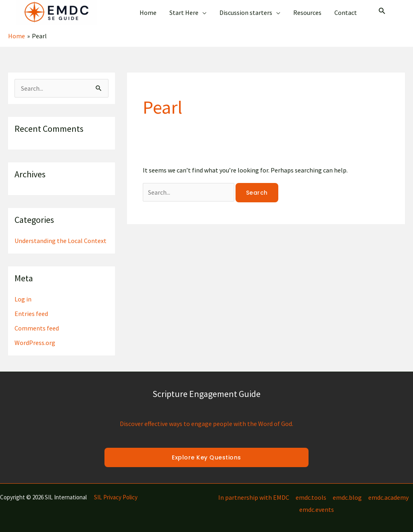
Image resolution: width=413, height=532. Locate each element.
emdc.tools (311, 497)
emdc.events (317, 509)
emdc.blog (347, 497)
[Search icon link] (382, 12)
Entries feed (31, 314)
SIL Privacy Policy (116, 497)
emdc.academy (388, 497)
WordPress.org (35, 343)
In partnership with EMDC (254, 497)
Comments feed (37, 328)
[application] (202, 12)
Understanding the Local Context (60, 241)
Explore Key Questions (206, 457)
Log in (23, 299)
